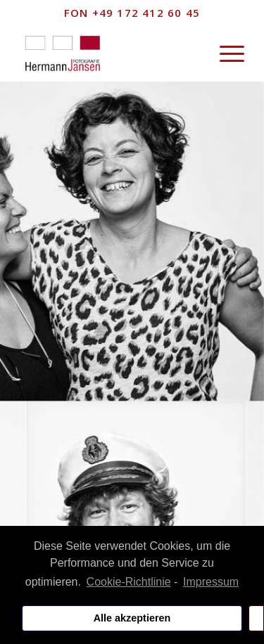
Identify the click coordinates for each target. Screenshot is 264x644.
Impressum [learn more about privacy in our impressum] (211, 582)
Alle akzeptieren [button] (132, 618)
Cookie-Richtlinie (129, 582)
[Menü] (225, 53)
